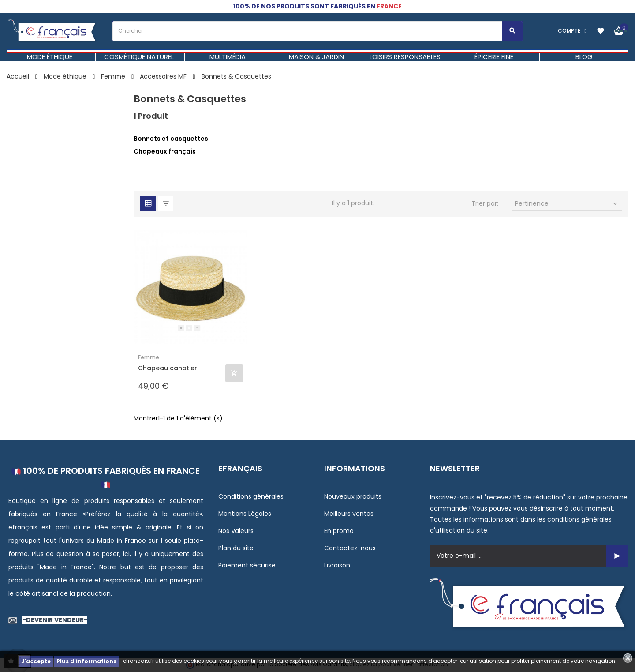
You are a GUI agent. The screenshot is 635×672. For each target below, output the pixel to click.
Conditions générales (251, 496)
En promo (339, 531)
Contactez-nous (350, 548)
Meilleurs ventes (349, 514)
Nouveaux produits (353, 496)
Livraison (337, 565)
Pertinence (567, 203)
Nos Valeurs (236, 531)
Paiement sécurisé (247, 565)
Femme (149, 357)
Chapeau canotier (168, 368)
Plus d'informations (86, 661)
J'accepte (36, 661)
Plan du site (236, 548)
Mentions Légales (245, 514)
